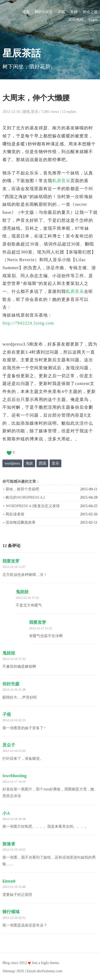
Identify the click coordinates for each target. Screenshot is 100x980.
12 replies (69, 112)
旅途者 (9, 844)
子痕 (7, 714)
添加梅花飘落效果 (21, 522)
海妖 (29, 463)
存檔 (61, 12)
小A (6, 813)
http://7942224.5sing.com (28, 323)
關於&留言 (44, 12)
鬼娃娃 (22, 592)
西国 (42, 463)
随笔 (26, 112)
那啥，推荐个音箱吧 (22, 489)
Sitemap (9, 971)
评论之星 (90, 12)
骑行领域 (11, 912)
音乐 (35, 112)
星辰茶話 (22, 53)
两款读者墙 (15, 514)
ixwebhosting (14, 776)
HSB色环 (76, 20)
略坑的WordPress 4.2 (25, 497)
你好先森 (11, 684)
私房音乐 (61, 181)
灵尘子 (9, 745)
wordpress (12, 463)
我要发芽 (11, 561)
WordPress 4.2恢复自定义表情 (33, 506)
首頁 (26, 12)
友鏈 (74, 12)
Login (93, 20)
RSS (21, 971)
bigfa (45, 963)
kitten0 (9, 881)
